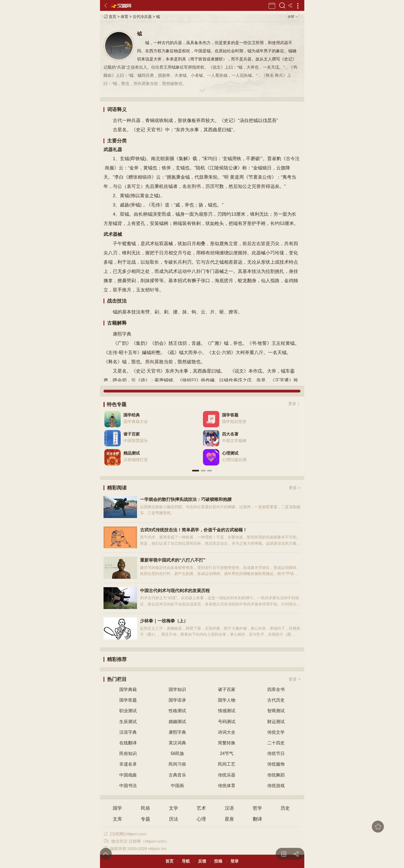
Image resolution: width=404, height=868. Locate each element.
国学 (117, 808)
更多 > (295, 488)
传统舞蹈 (276, 775)
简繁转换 (227, 743)
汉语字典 (128, 732)
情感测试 (227, 711)
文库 (117, 819)
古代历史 (276, 700)
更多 (292, 403)
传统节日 (276, 753)
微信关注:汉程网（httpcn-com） (136, 841)
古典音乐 (177, 775)
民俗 (145, 808)
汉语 (229, 808)
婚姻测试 (177, 722)
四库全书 (276, 689)
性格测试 (177, 711)
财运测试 (276, 722)
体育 (124, 17)
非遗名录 (128, 764)
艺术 (201, 808)
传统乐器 (227, 775)
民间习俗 (177, 764)
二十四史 (276, 743)
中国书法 (128, 786)
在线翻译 (128, 743)
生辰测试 (128, 722)
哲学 (257, 808)
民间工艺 (227, 764)
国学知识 (177, 689)
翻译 (257, 819)
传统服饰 (276, 764)
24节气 (227, 753)
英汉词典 (177, 743)
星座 (229, 819)
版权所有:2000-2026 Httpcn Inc (135, 849)
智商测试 (276, 711)
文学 (174, 808)
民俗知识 (128, 753)
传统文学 (276, 732)
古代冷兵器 (142, 17)
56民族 (177, 753)
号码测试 (227, 722)
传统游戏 (276, 786)
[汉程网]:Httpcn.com (125, 834)
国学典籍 (128, 689)
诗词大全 (227, 732)
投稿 (218, 861)
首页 (110, 17)
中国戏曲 (128, 775)
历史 (285, 808)
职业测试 (128, 711)
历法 (174, 819)
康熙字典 (177, 732)
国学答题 (128, 700)
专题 (145, 819)
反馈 (202, 861)
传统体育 (227, 786)
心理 (201, 819)
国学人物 (227, 700)
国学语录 (177, 700)
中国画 (177, 786)
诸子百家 (227, 689)
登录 (235, 861)
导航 (186, 861)
